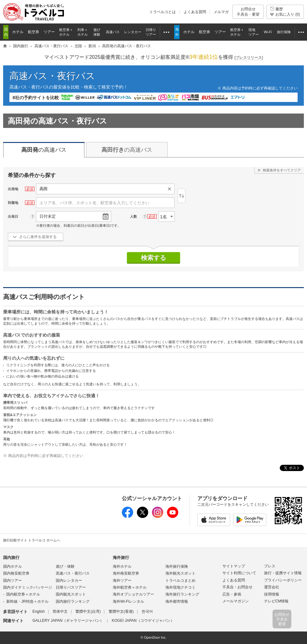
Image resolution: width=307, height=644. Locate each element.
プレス (270, 566)
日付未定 (48, 216)
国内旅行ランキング (73, 601)
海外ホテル (122, 566)
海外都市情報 (177, 601)
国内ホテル (13, 566)
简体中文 (60, 611)
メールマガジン (236, 601)
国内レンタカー (69, 581)
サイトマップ (234, 566)
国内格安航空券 (16, 573)
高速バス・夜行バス (52, 76)
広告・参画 (232, 594)
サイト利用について (239, 573)
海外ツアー (122, 581)
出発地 (13, 189)
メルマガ (221, 12)
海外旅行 (121, 558)
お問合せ (248, 12)
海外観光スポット (180, 573)
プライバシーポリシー (283, 580)
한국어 (147, 611)
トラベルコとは (163, 12)
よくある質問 (195, 12)
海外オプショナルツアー (133, 594)
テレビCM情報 (276, 601)
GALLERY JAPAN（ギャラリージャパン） (68, 621)
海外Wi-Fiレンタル (128, 601)
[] (249, 58)
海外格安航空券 (126, 573)
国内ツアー (13, 581)
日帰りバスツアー (71, 587)
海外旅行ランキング (182, 594)
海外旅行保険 (177, 566)
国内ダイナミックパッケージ (28, 587)
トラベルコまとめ (180, 581)
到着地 (13, 203)
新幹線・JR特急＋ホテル (27, 601)
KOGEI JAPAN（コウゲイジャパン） (143, 621)
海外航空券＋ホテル (130, 587)
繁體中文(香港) (121, 611)
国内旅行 (11, 558)
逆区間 (182, 196)
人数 (133, 216)
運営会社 (272, 587)
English (38, 611)
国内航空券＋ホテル (23, 594)
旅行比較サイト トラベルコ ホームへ (32, 540)
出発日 (13, 216)
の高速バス (44, 150)
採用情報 (272, 594)
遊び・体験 (65, 566)
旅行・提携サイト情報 (283, 573)
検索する (153, 258)
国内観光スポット (71, 594)
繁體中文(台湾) (88, 611)
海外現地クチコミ (180, 587)
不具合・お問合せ (237, 587)
